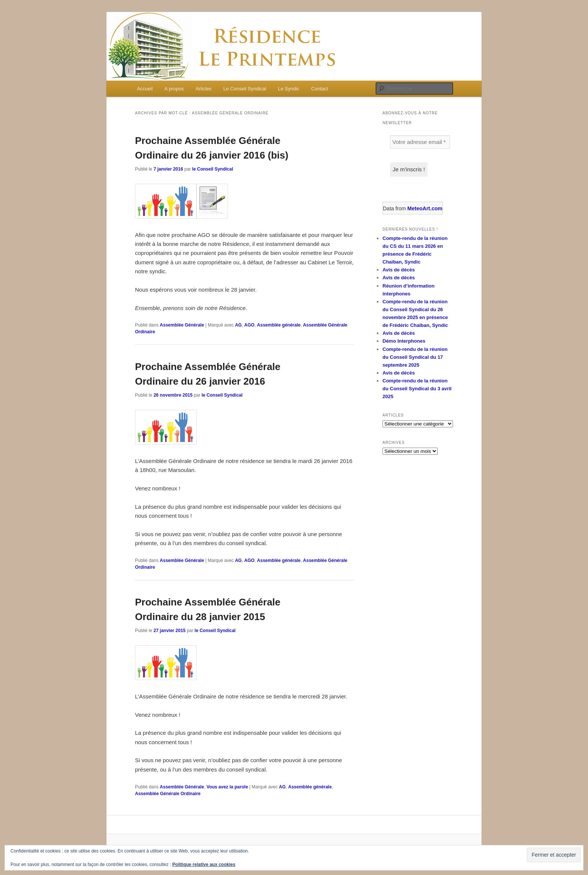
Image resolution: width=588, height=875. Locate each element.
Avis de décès (399, 270)
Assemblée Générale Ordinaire (168, 794)
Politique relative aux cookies (204, 865)
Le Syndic (289, 89)
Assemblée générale (279, 325)
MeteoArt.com (425, 208)
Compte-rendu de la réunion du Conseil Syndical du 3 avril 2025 (417, 389)
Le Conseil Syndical (245, 89)
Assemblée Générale (182, 325)
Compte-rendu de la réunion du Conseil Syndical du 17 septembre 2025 (415, 357)
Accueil (145, 89)
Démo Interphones (404, 341)
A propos (174, 89)
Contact (320, 89)
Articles (203, 89)
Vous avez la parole (227, 787)
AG (238, 325)
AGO (249, 325)
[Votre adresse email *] (420, 142)
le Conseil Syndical (212, 169)
